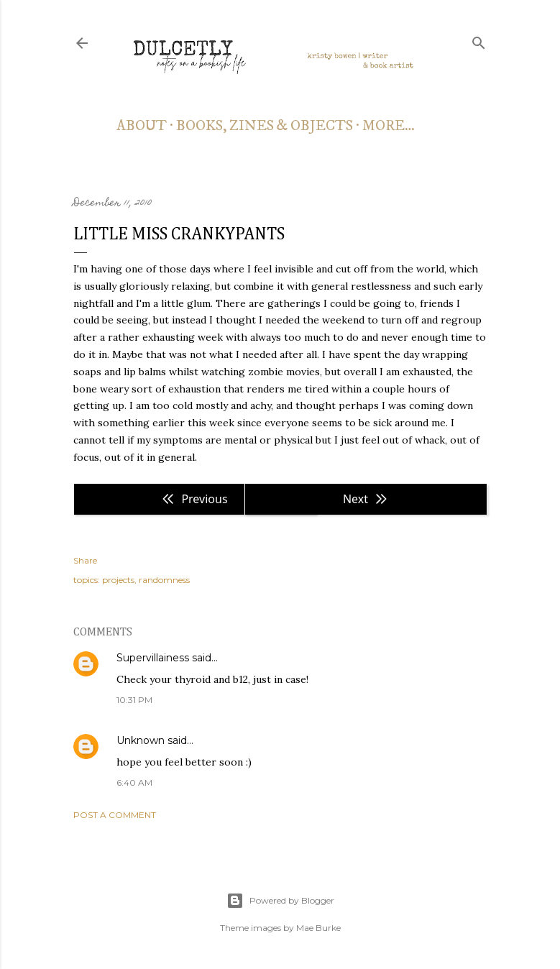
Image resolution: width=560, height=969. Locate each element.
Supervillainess (153, 658)
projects (118, 580)
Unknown (141, 740)
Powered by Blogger (280, 901)
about (142, 126)
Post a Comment (115, 815)
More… (389, 126)
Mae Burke (318, 928)
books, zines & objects (265, 126)
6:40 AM (134, 782)
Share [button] (85, 560)
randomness (164, 580)
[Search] (479, 40)
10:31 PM (134, 700)
